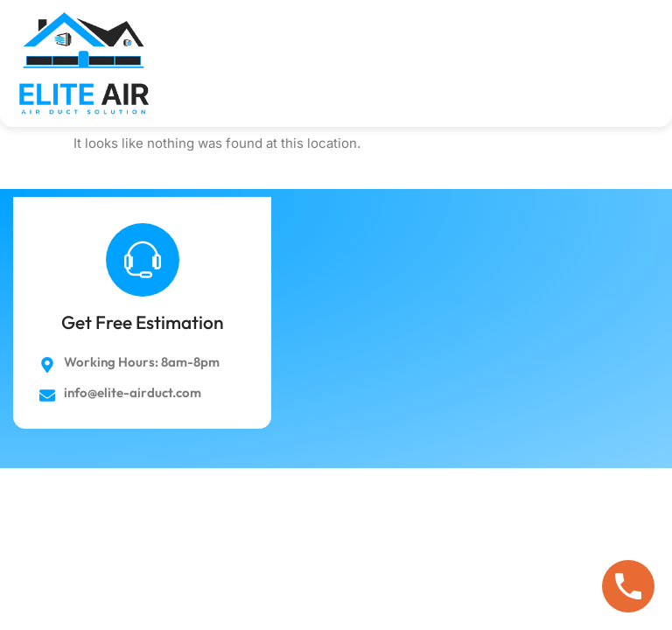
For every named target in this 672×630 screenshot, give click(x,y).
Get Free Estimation (143, 322)
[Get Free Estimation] (143, 260)
